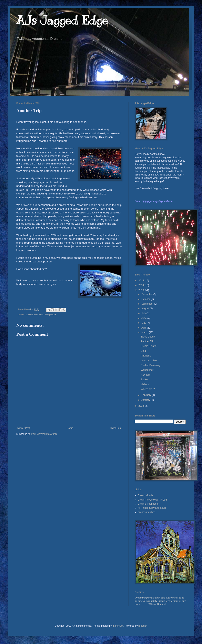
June (144, 318)
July (144, 313)
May (144, 323)
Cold (143, 351)
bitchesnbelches (147, 512)
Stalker (145, 380)
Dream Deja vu (149, 346)
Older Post (116, 428)
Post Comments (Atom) (44, 434)
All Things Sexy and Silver (152, 508)
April (144, 328)
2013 (142, 290)
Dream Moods (145, 495)
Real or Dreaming (150, 365)
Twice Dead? (148, 337)
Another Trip (147, 341)
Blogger (143, 626)
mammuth (118, 626)
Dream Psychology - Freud (152, 500)
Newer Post (24, 428)
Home (70, 428)
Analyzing (146, 356)
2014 (142, 285)
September (148, 304)
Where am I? (148, 389)
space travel (32, 314)
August (146, 309)
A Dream (146, 375)
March (145, 332)
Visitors (145, 384)
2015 (142, 281)
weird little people (47, 314)
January (146, 400)
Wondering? (147, 370)
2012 (142, 406)
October (146, 299)
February (147, 395)
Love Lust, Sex (149, 361)
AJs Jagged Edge (62, 20)
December (147, 294)
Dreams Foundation (148, 504)
